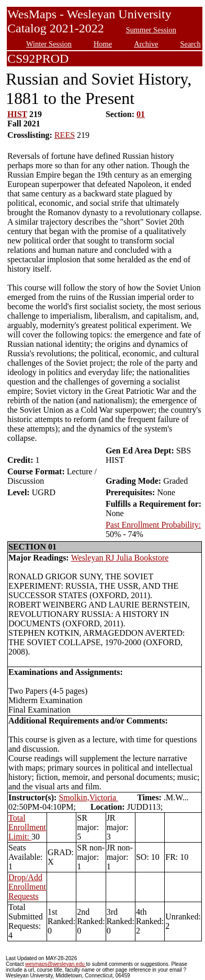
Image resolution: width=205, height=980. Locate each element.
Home (103, 44)
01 (141, 114)
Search (191, 44)
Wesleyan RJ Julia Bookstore (120, 558)
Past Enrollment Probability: (153, 525)
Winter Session (49, 44)
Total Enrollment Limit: (27, 827)
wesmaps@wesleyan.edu (55, 964)
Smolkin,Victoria (88, 797)
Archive (146, 44)
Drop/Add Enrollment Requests (27, 887)
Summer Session (151, 30)
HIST (17, 114)
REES (65, 135)
